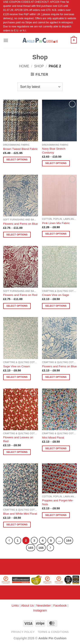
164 (69, 540)
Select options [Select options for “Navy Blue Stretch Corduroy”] (56, 163)
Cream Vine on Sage (55, 295)
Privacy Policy (23, 632)
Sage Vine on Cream (17, 366)
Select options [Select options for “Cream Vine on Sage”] (56, 306)
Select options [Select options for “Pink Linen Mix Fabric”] (56, 234)
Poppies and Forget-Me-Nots (58, 502)
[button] (6, 40)
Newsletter (44, 606)
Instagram (40, 610)
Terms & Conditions (53, 632)
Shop (39, 66)
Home (24, 66)
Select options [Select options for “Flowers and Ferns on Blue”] (17, 235)
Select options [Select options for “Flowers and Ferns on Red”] (17, 306)
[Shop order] (40, 87)
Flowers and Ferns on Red (20, 295)
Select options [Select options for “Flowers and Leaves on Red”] (17, 452)
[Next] (50, 548)
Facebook (60, 606)
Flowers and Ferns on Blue (20, 224)
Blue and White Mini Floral (20, 514)
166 (41, 548)
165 (31, 548)
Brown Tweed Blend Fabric (20, 149)
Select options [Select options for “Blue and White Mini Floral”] (17, 524)
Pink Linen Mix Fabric (56, 223)
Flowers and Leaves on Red (18, 439)
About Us (27, 606)
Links (16, 606)
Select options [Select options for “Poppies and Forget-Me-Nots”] (56, 515)
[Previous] (9, 541)
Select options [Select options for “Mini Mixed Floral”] (56, 448)
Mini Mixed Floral (53, 438)
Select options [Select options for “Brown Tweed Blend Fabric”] (17, 160)
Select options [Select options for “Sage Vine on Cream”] (17, 377)
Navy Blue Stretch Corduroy (54, 151)
